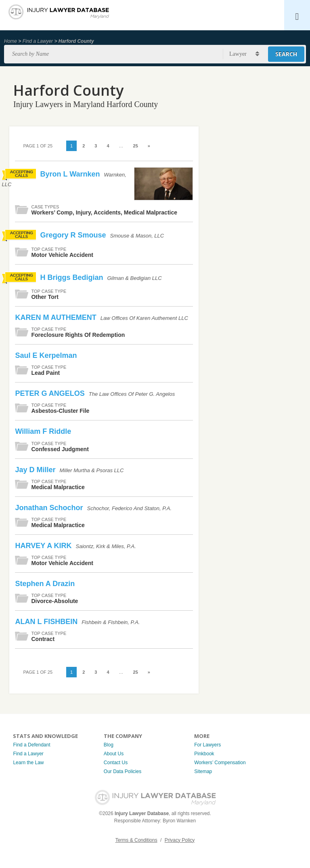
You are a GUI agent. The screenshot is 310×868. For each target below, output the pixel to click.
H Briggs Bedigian (72, 277)
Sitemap (203, 771)
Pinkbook (204, 754)
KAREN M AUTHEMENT (57, 317)
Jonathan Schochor (50, 508)
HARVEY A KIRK (44, 546)
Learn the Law (28, 763)
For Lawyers (207, 745)
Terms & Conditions (136, 840)
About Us (114, 754)
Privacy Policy (180, 840)
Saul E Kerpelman (46, 355)
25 (136, 146)
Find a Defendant (31, 745)
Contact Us (116, 763)
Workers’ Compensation (220, 763)
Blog (109, 745)
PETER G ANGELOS (51, 393)
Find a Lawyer (38, 41)
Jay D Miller (36, 470)
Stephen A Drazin (45, 584)
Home (10, 41)
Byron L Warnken (71, 174)
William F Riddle (43, 431)
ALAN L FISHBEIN (47, 622)
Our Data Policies (123, 771)
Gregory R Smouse (74, 235)
